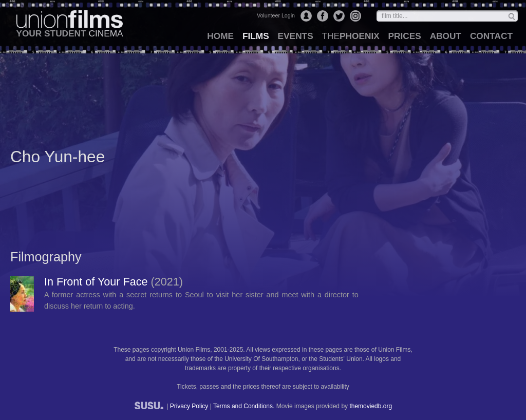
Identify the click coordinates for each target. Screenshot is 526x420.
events (296, 36)
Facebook (323, 16)
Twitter (339, 16)
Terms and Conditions (243, 406)
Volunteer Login (276, 15)
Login (306, 16)
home (220, 36)
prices (405, 36)
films (256, 36)
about (446, 36)
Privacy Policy (189, 406)
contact (491, 36)
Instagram (355, 16)
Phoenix (350, 36)
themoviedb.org (371, 406)
